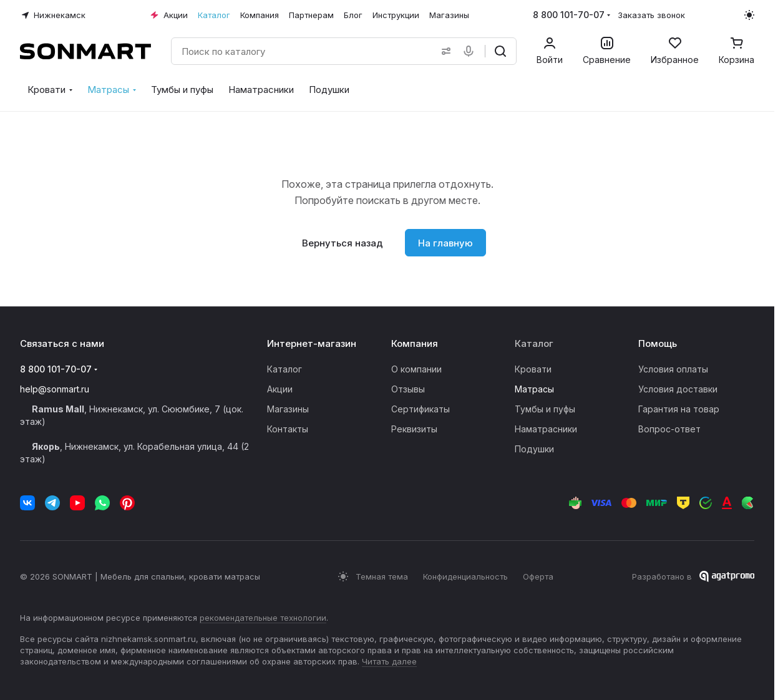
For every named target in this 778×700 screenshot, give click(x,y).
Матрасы (534, 389)
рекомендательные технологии (263, 618)
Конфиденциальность (465, 576)
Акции (280, 389)
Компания (415, 343)
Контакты (288, 429)
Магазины (288, 409)
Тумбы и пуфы (545, 409)
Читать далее (389, 661)
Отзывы (408, 389)
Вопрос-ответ (669, 429)
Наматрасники (546, 429)
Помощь (658, 343)
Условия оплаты (673, 369)
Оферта (538, 576)
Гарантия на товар (679, 409)
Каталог (284, 369)
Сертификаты (421, 409)
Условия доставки (678, 389)
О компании (416, 369)
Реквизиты (414, 429)
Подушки (534, 449)
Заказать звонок (651, 15)
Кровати (533, 369)
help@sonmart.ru (55, 389)
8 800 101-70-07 (569, 15)
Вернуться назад (343, 243)
